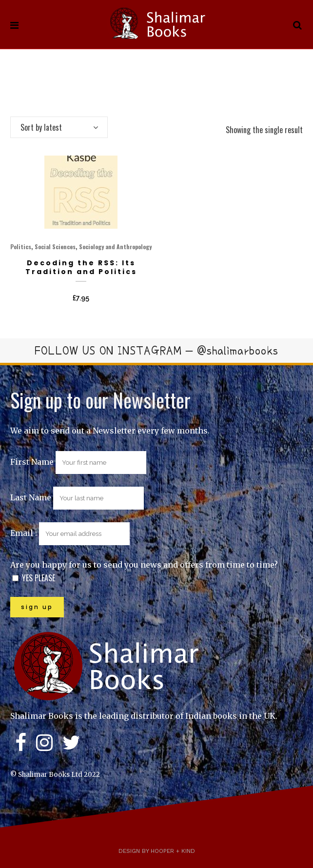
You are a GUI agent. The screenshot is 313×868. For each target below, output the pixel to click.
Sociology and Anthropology (115, 247)
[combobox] (59, 127)
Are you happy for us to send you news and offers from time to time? (144, 565)
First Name (32, 462)
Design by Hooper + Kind (157, 851)
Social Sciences (55, 247)
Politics (21, 247)
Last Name (31, 497)
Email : (70, 533)
